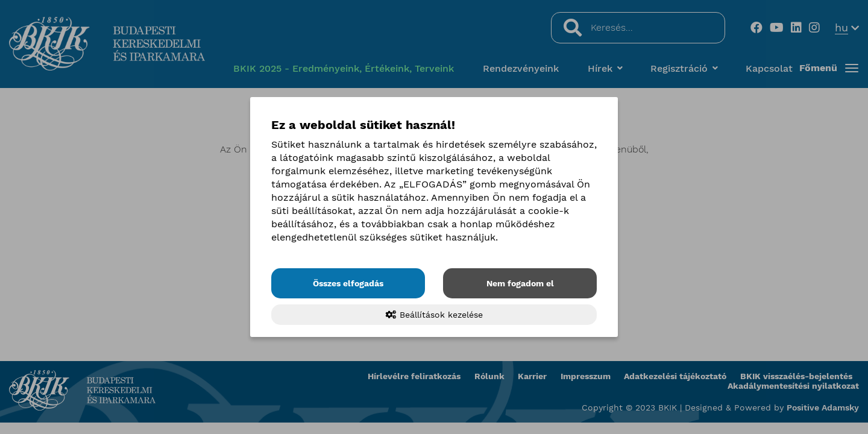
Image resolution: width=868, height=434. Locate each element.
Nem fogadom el (520, 283)
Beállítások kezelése (434, 315)
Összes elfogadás (348, 283)
